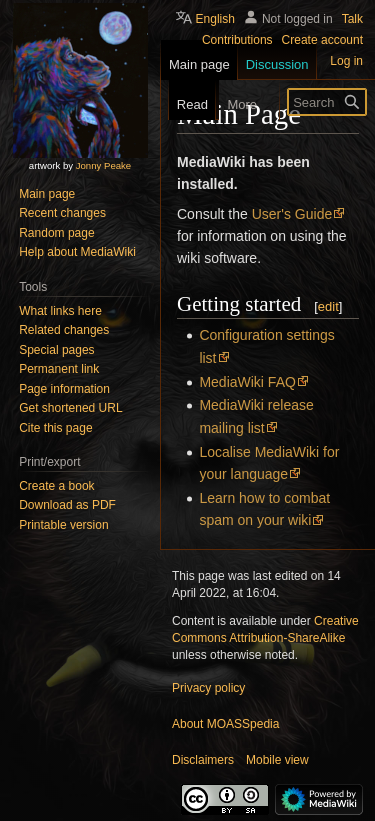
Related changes (64, 330)
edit (328, 306)
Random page (56, 233)
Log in (346, 61)
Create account (322, 40)
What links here (60, 311)
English (215, 19)
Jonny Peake (103, 165)
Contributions (237, 40)
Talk (352, 19)
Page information (64, 389)
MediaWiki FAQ (247, 382)
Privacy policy (208, 688)
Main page (47, 194)
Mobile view (277, 760)
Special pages (56, 350)
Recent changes (62, 213)
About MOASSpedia (225, 724)
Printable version (63, 525)
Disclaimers (203, 760)
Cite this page (55, 428)
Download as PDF (67, 505)
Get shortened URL (70, 408)
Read (180, 104)
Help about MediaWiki (77, 252)
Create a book (56, 486)
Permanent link (59, 369)
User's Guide (292, 214)
